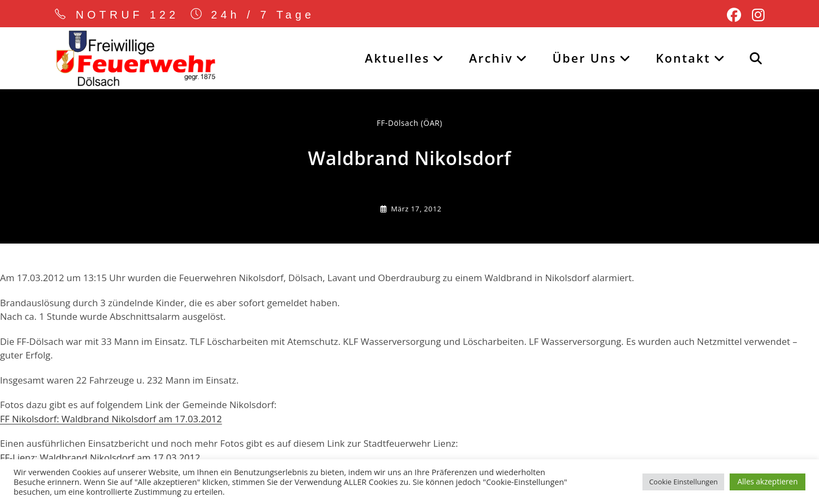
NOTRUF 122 (128, 15)
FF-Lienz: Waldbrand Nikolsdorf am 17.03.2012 (100, 457)
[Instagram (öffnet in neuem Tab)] (756, 15)
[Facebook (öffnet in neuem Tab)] (734, 15)
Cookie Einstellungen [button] (683, 482)
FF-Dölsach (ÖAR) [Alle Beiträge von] (409, 123)
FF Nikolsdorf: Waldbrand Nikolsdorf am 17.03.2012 (111, 419)
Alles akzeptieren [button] (768, 481)
